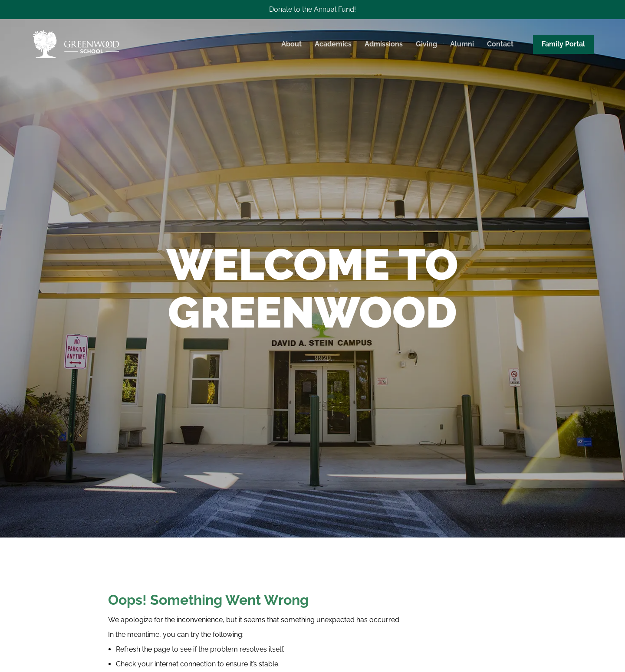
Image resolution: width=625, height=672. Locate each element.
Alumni (462, 44)
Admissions (384, 44)
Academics (333, 44)
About (291, 44)
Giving (426, 44)
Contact (500, 44)
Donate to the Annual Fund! (312, 9)
